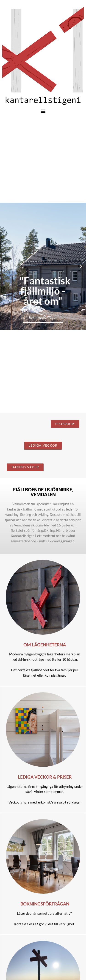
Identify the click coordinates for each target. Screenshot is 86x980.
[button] (43, 111)
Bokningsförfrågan (45, 904)
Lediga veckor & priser (45, 777)
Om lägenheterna (45, 645)
